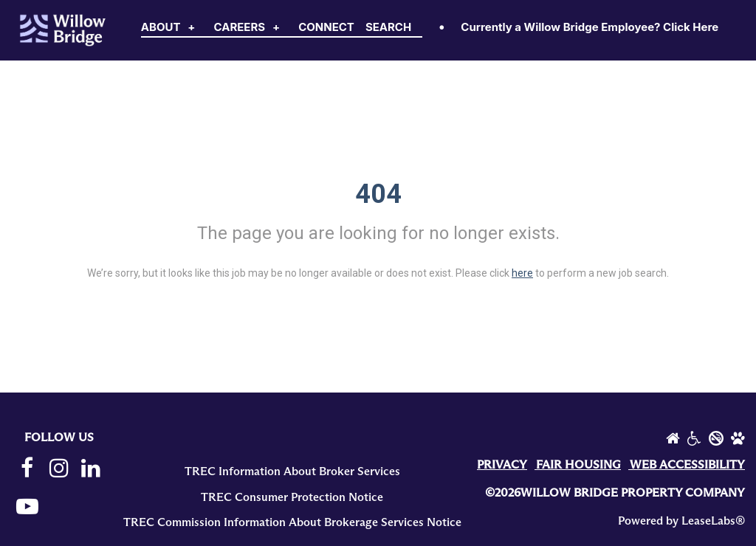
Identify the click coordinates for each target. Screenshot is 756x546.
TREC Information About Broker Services (292, 471)
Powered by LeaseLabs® (681, 521)
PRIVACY (502, 465)
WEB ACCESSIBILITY (687, 465)
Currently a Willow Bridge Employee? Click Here (590, 27)
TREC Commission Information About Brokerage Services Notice (292, 522)
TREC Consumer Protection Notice (292, 497)
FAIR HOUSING (578, 465)
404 (378, 194)
